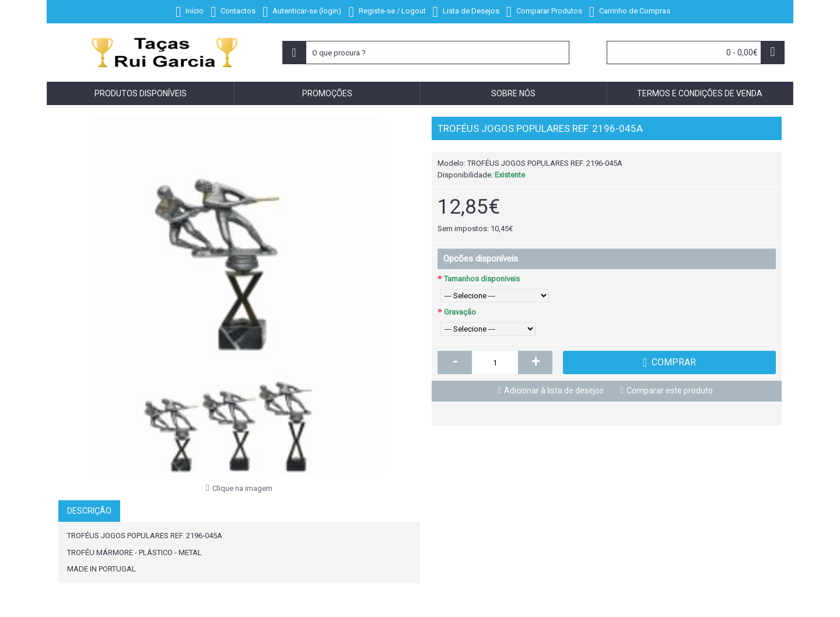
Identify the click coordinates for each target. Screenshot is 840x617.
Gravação (460, 312)
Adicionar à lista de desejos (554, 391)
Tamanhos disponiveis (482, 279)
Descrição (89, 511)
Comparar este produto (670, 391)
